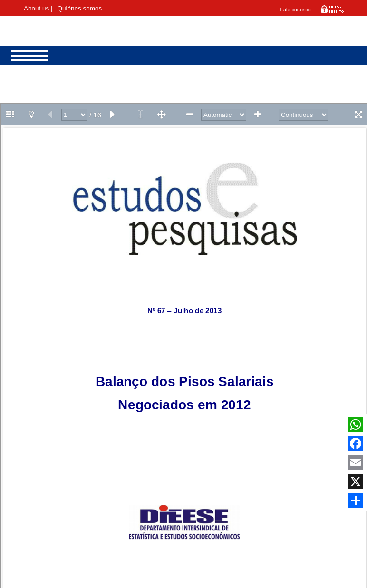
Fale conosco (295, 10)
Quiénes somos (79, 8)
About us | (38, 8)
